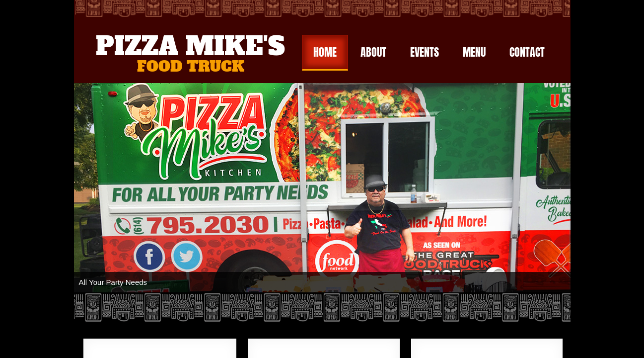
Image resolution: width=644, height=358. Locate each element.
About (373, 52)
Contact (527, 52)
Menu (474, 52)
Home (325, 52)
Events (425, 52)
